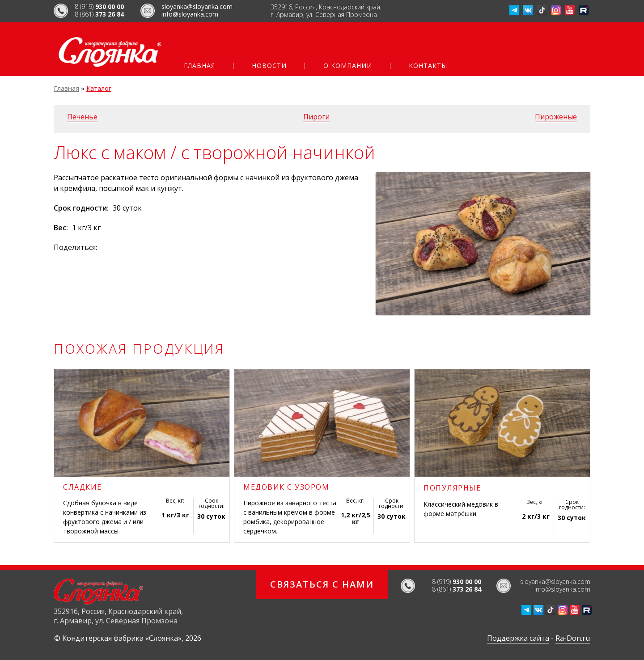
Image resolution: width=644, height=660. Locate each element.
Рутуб (584, 10)
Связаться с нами (322, 584)
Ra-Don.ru (573, 638)
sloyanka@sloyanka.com (197, 6)
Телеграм (514, 10)
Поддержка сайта (518, 638)
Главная (199, 66)
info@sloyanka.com (190, 14)
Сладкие (83, 487)
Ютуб (570, 10)
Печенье (82, 117)
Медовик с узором (286, 487)
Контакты (428, 66)
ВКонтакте (528, 10)
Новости (269, 66)
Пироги (316, 117)
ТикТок (542, 10)
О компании (348, 66)
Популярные (452, 488)
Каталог (99, 88)
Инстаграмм (556, 10)
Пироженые (556, 117)
